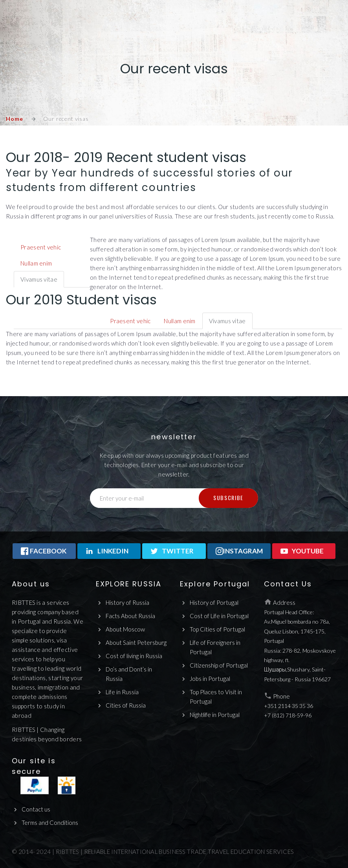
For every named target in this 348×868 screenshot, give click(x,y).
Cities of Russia (126, 705)
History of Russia (127, 602)
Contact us (36, 809)
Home (14, 119)
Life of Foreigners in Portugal (215, 647)
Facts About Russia (130, 616)
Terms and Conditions (50, 823)
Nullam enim (36, 263)
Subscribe (228, 498)
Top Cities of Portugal (217, 629)
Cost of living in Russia (134, 656)
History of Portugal (214, 602)
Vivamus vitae (39, 279)
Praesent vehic (41, 247)
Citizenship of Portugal (219, 665)
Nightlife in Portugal (215, 715)
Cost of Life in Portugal (219, 616)
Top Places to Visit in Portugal (216, 697)
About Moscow (125, 629)
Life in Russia (122, 692)
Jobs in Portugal (210, 679)
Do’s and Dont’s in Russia (129, 674)
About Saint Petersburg (136, 642)
